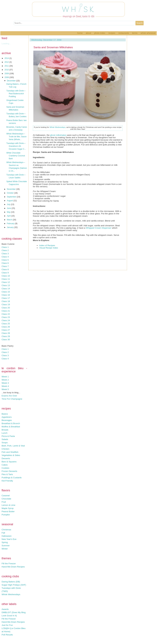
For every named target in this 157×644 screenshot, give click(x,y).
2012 (7, 62)
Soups (5, 443)
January (11, 227)
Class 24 (6, 320)
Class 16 (6, 295)
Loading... (6, 44)
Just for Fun (7, 625)
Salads (5, 439)
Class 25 (6, 324)
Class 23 (6, 317)
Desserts (6, 458)
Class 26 (6, 327)
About (88, 33)
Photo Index (100, 33)
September (12, 197)
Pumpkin (6, 515)
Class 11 (6, 279)
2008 (7, 77)
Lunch (4, 433)
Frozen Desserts (9, 471)
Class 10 (6, 276)
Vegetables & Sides (11, 455)
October (11, 193)
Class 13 (6, 285)
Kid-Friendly (7, 481)
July (9, 204)
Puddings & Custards (12, 478)
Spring (5, 542)
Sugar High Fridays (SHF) (14, 585)
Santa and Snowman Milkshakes (53, 47)
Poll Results (7, 635)
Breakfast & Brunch (11, 423)
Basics (5, 414)
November (12, 189)
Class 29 (6, 336)
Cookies (5, 468)
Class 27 (6, 330)
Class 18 (6, 301)
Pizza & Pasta (8, 436)
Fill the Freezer (9, 564)
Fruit (4, 502)
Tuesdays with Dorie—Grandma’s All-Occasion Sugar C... (16, 146)
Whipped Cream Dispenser (99, 228)
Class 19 (6, 304)
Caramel (6, 496)
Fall (3, 533)
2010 (7, 70)
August (10, 201)
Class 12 (6, 282)
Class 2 (5, 250)
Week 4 (5, 386)
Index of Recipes (47, 245)
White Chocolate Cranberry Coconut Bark (16, 156)
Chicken (5, 449)
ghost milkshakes (58, 135)
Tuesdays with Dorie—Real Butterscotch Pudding (16, 94)
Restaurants (124, 33)
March (10, 220)
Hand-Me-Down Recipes (13, 567)
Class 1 (5, 247)
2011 (7, 66)
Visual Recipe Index (49, 248)
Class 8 (5, 269)
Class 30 (6, 340)
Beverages (7, 420)
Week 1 (5, 377)
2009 (7, 74)
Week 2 (5, 380)
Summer (6, 546)
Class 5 (5, 260)
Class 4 (5, 257)
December (12, 81)
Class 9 (5, 273)
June (9, 208)
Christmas (6, 530)
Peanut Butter (8, 511)
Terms (135, 33)
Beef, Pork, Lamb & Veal (13, 446)
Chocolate (6, 499)
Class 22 (6, 314)
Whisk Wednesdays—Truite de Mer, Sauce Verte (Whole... (16, 137)
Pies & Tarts (7, 474)
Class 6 (5, 263)
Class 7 (5, 266)
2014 (7, 58)
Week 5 (5, 389)
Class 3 (5, 254)
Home (80, 33)
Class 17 (6, 298)
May (9, 212)
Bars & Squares (9, 462)
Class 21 (6, 311)
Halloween (7, 536)
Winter (5, 549)
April (9, 216)
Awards (5, 609)
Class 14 (6, 289)
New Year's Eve (9, 539)
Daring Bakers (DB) (11, 582)
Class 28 (6, 333)
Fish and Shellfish (10, 452)
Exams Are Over (9, 396)
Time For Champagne (12, 399)
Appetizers (7, 417)
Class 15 (6, 292)
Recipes (112, 33)
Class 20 (6, 308)
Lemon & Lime (8, 505)
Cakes (5, 465)
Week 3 (5, 383)
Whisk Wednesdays (11, 594)
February (11, 224)
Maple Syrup (8, 508)
